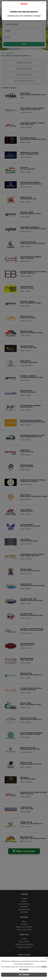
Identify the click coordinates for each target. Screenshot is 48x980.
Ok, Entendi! (24, 975)
